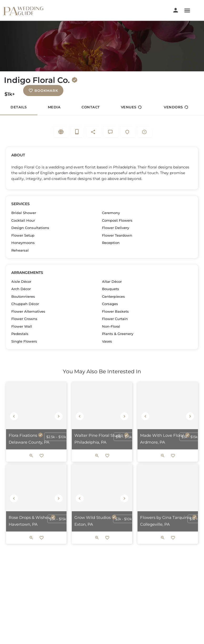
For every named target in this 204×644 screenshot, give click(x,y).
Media (54, 107)
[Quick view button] (31, 456)
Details (19, 107)
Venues (131, 107)
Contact (91, 107)
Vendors (176, 107)
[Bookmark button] (42, 456)
